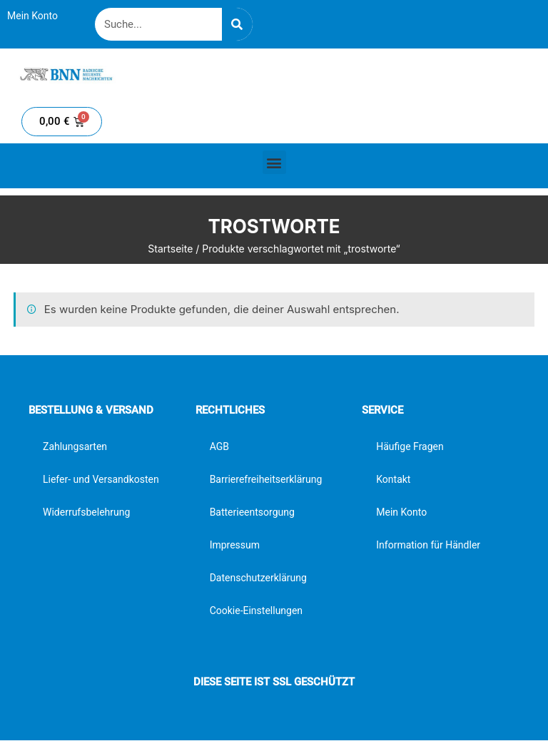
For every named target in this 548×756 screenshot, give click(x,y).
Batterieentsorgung (252, 512)
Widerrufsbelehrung (86, 512)
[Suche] (237, 24)
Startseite (170, 249)
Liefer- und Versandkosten (101, 479)
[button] (274, 162)
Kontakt (393, 479)
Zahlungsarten (75, 446)
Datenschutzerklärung (258, 578)
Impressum (235, 545)
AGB (219, 446)
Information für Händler (428, 545)
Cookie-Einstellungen (256, 611)
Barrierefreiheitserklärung (266, 479)
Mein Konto (32, 16)
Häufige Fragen (410, 446)
